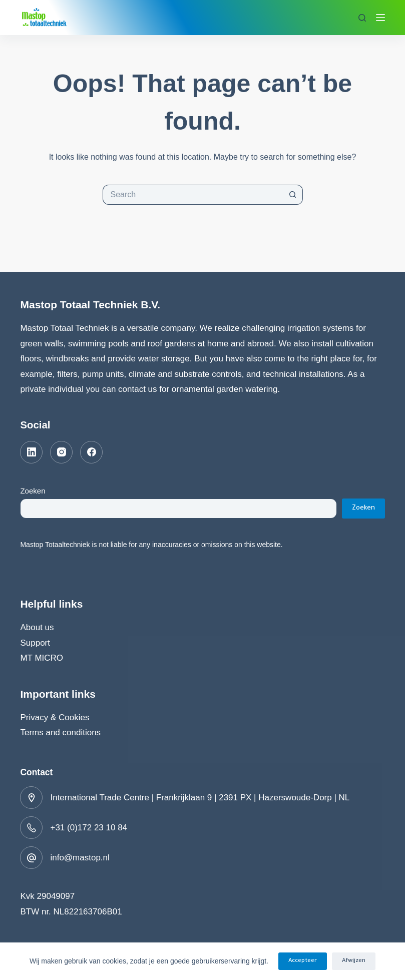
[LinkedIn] (31, 452)
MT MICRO (42, 658)
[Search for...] (193, 195)
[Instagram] (61, 452)
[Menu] (380, 18)
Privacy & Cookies (55, 717)
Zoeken (33, 491)
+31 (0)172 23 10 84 (89, 828)
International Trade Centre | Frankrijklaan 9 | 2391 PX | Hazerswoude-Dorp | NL (200, 798)
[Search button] (293, 195)
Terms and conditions (60, 732)
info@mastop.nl (80, 858)
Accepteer (303, 961)
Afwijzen (354, 961)
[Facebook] (91, 452)
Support (35, 643)
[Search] (362, 18)
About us (37, 627)
